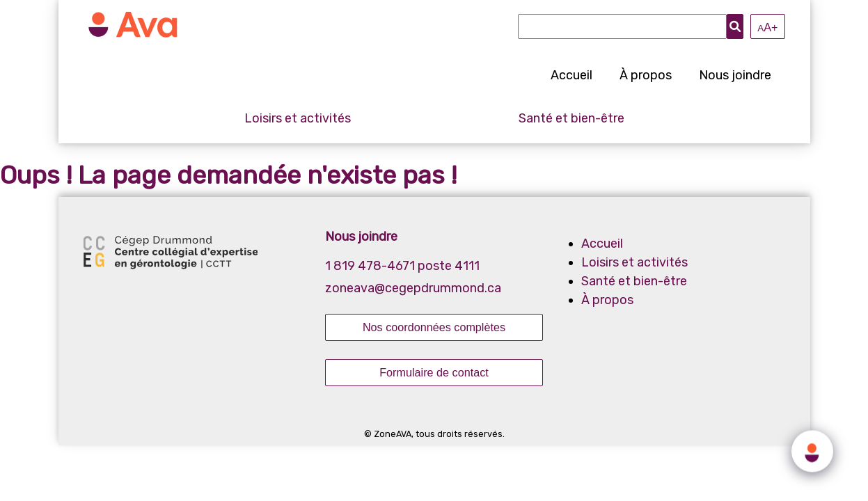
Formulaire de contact (434, 372)
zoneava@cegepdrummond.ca (413, 288)
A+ (767, 27)
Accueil (571, 75)
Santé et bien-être (571, 118)
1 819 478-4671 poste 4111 (402, 266)
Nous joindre (735, 75)
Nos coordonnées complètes (434, 327)
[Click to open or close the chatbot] (812, 450)
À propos (646, 75)
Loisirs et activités (298, 118)
